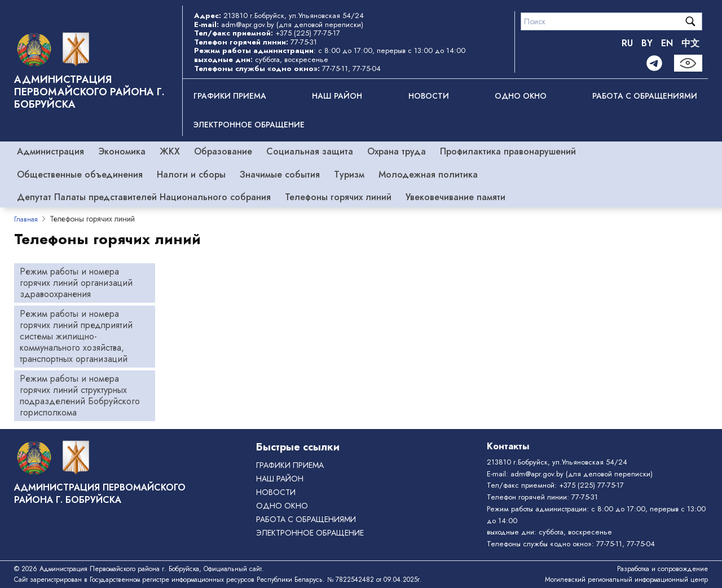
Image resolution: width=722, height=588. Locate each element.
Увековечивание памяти (455, 197)
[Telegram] (654, 63)
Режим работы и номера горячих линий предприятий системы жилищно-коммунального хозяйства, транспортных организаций (76, 336)
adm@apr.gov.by (248, 25)
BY (647, 43)
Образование (223, 151)
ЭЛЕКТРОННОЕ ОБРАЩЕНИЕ (249, 125)
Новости (429, 96)
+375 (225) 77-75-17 (308, 33)
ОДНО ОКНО (521, 96)
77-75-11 (335, 68)
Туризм (349, 174)
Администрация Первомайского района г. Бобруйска (89, 92)
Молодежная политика (428, 174)
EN (667, 43)
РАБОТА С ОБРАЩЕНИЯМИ (645, 96)
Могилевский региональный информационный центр (626, 580)
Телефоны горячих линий (338, 197)
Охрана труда (397, 151)
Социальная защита (310, 151)
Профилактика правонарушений (508, 151)
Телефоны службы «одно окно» (539, 544)
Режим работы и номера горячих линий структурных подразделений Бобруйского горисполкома (80, 395)
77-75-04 (367, 68)
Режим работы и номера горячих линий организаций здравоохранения (76, 283)
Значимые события (280, 174)
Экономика (122, 151)
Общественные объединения (80, 174)
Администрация (50, 151)
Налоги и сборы (191, 174)
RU (627, 43)
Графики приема (230, 96)
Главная (26, 219)
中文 (690, 43)
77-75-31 (304, 42)
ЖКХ (170, 151)
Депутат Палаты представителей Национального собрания (144, 197)
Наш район (337, 96)
